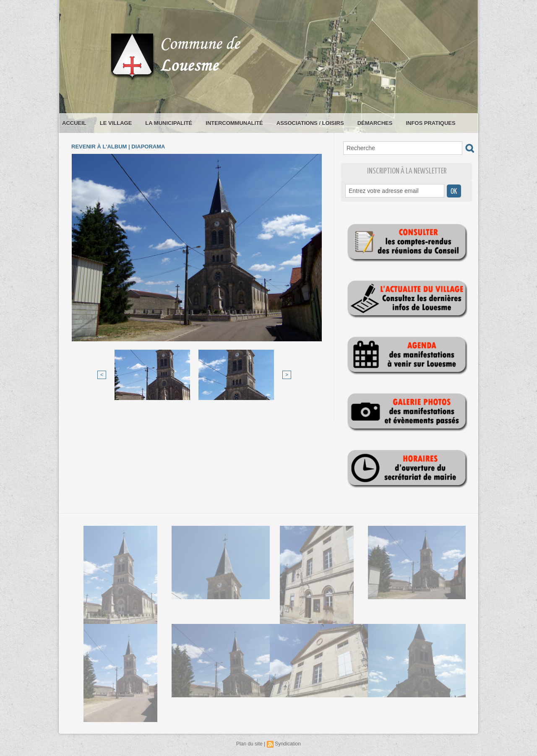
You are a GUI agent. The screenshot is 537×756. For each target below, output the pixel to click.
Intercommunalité (234, 123)
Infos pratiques (430, 123)
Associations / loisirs (310, 123)
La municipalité (169, 123)
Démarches (375, 123)
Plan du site (249, 744)
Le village (116, 123)
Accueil (74, 123)
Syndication (288, 744)
